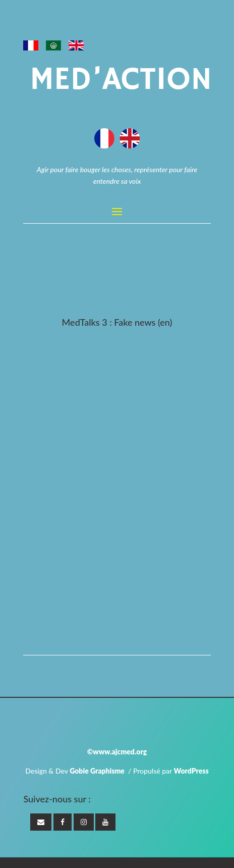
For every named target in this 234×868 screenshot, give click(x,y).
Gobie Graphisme (97, 771)
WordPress (191, 771)
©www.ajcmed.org (117, 752)
